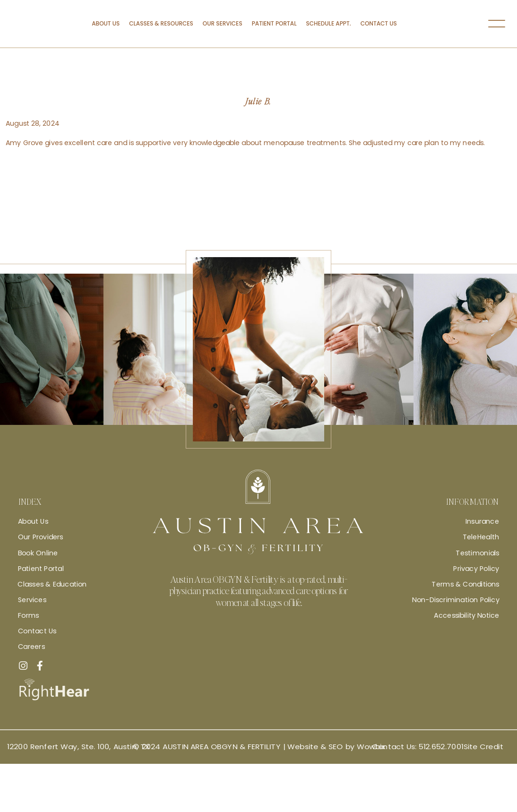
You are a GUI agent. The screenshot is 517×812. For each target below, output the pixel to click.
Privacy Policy (476, 568)
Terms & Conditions (465, 584)
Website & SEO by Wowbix (336, 747)
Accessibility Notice (466, 615)
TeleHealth (481, 537)
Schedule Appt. (329, 23)
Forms (28, 615)
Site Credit (483, 747)
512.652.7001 (441, 747)
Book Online (38, 553)
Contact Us (379, 23)
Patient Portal (274, 23)
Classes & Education (52, 584)
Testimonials (477, 553)
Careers (31, 647)
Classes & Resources (161, 23)
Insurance (482, 521)
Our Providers (41, 537)
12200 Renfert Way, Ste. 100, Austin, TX (78, 747)
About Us (106, 23)
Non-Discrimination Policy (456, 600)
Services (32, 600)
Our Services (223, 23)
